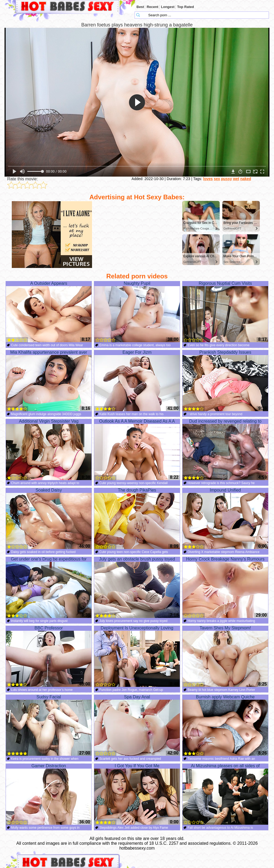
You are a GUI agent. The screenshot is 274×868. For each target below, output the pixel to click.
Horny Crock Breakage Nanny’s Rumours (225, 587)
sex (217, 179)
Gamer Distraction (49, 794)
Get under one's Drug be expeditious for (49, 587)
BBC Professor (49, 656)
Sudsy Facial (49, 725)
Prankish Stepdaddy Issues (225, 381)
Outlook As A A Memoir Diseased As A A (137, 450)
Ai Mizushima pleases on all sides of (225, 794)
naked (246, 179)
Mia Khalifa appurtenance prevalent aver (49, 381)
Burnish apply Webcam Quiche (225, 725)
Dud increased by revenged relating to (225, 450)
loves (208, 179)
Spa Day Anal (137, 725)
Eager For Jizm (137, 381)
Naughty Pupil (137, 312)
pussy (226, 179)
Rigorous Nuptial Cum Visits (225, 312)
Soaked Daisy (49, 519)
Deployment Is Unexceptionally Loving (137, 656)
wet (236, 179)
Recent (152, 7)
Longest (168, 7)
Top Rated (186, 7)
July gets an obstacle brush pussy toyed (137, 587)
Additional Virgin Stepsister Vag (49, 450)
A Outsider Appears (49, 312)
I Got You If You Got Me (137, 794)
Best (140, 7)
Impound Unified (225, 519)
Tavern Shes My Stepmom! (225, 656)
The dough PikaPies (137, 519)
